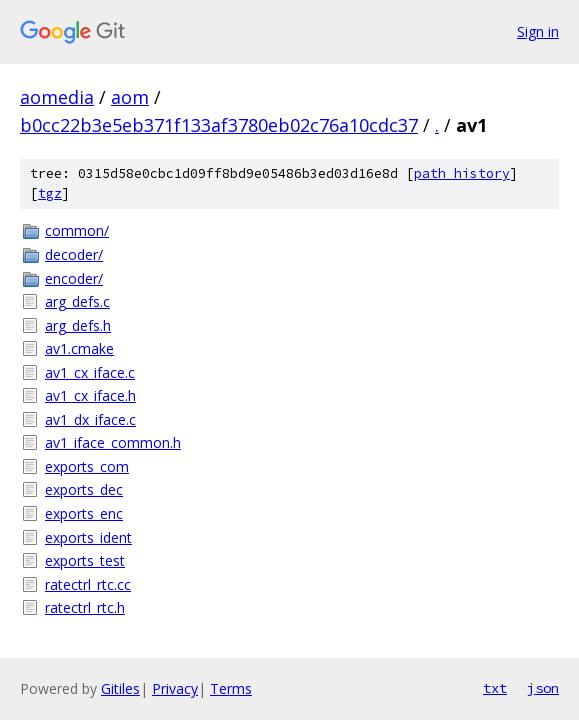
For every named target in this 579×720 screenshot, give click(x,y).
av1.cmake (79, 348)
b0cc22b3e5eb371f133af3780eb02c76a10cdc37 (219, 125)
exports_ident (88, 537)
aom (130, 97)
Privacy (175, 688)
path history (462, 173)
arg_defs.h (78, 325)
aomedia (57, 97)
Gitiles (120, 688)
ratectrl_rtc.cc (88, 584)
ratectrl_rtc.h (85, 607)
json (543, 688)
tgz (50, 193)
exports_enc (84, 513)
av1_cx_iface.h (90, 395)
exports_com (87, 466)
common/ (77, 230)
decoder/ (74, 254)
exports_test (85, 560)
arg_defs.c (77, 301)
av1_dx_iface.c (90, 419)
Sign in (538, 31)
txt (495, 688)
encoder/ (74, 278)
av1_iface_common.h (113, 442)
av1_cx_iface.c (90, 372)
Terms (231, 688)
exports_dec (84, 489)
